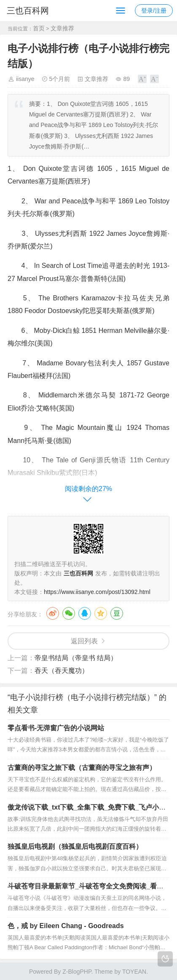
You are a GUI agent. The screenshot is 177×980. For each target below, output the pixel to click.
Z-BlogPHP (77, 972)
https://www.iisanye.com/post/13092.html (97, 592)
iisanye (25, 79)
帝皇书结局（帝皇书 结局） (76, 658)
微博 (53, 613)
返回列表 (84, 641)
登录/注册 (154, 11)
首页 (39, 28)
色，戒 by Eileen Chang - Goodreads (66, 926)
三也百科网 (28, 11)
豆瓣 (117, 613)
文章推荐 (62, 28)
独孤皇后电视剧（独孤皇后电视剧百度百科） (75, 846)
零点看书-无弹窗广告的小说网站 (56, 728)
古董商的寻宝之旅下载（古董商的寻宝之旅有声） (82, 768)
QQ (85, 613)
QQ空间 (101, 613)
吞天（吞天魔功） (62, 671)
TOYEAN (134, 972)
